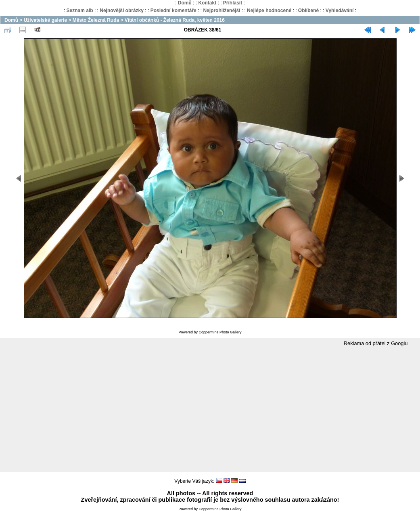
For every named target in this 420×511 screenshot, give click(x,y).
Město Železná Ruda (96, 20)
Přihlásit (233, 3)
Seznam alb (80, 10)
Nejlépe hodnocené (269, 10)
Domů (185, 3)
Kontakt (207, 3)
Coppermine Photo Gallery (220, 332)
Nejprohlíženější (221, 10)
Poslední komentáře (173, 10)
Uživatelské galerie (45, 20)
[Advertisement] (210, 410)
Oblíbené (308, 10)
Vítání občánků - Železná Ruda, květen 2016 (175, 20)
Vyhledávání (340, 10)
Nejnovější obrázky (122, 10)
